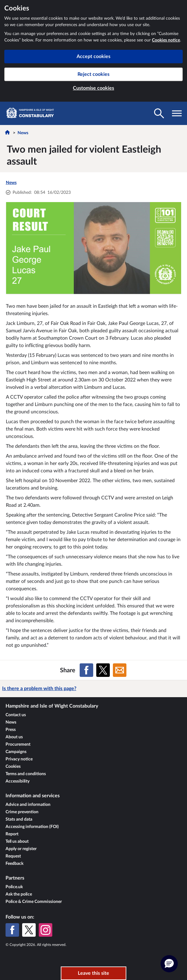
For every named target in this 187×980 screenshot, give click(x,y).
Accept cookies (94, 57)
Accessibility (18, 781)
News (23, 133)
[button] (169, 964)
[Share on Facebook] (86, 670)
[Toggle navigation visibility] (177, 113)
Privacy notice (19, 759)
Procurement (18, 744)
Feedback (14, 864)
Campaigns (16, 752)
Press (11, 730)
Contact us (16, 715)
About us (14, 737)
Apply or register (21, 849)
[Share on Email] (120, 670)
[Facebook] (12, 930)
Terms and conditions (26, 774)
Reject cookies (94, 74)
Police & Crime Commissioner (34, 902)
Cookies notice (166, 40)
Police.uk (14, 887)
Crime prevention (22, 812)
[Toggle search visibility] (159, 113)
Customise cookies (94, 88)
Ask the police (19, 894)
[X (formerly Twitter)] (29, 930)
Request (13, 856)
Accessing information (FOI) (32, 827)
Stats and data (19, 819)
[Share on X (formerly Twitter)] (103, 670)
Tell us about (17, 841)
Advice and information (28, 805)
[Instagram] (46, 930)
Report (12, 834)
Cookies (13, 767)
